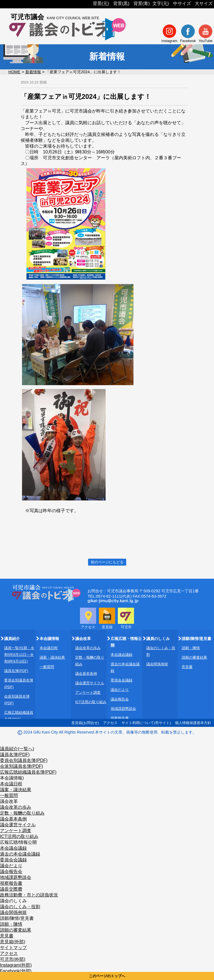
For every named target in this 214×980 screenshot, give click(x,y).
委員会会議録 (121, 680)
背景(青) (142, 3)
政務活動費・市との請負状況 (29, 895)
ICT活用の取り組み (91, 702)
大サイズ (204, 3)
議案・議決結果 (52, 657)
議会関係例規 (157, 664)
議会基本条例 (86, 674)
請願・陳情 (191, 648)
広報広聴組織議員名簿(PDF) (28, 772)
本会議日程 (49, 648)
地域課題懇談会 (123, 709)
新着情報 (33, 72)
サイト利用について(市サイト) (146, 723)
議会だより (120, 690)
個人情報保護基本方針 (193, 723)
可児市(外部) (13, 959)
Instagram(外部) (16, 965)
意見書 (187, 667)
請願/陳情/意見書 (17, 918)
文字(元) (161, 3)
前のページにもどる (107, 562)
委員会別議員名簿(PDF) (24, 760)
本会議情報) (12, 778)
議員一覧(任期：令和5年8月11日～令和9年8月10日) (19, 655)
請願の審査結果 (194, 657)
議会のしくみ (13, 901)
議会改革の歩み (88, 648)
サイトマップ (13, 948)
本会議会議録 (121, 655)
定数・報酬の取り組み (22, 813)
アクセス (110, 723)
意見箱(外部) (13, 942)
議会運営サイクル (90, 683)
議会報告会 (120, 699)
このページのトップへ (107, 976)
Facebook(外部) (16, 971)
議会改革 (9, 801)
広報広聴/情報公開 (18, 842)
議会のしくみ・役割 (20, 907)
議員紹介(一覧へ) (17, 749)
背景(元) (101, 3)
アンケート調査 (88, 692)
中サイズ (182, 3)
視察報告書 (120, 718)
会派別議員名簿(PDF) (22, 766)
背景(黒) (121, 3)
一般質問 (47, 667)
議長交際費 (11, 889)
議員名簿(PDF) (16, 671)
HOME (14, 72)
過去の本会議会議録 (20, 854)
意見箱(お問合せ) (85, 723)
